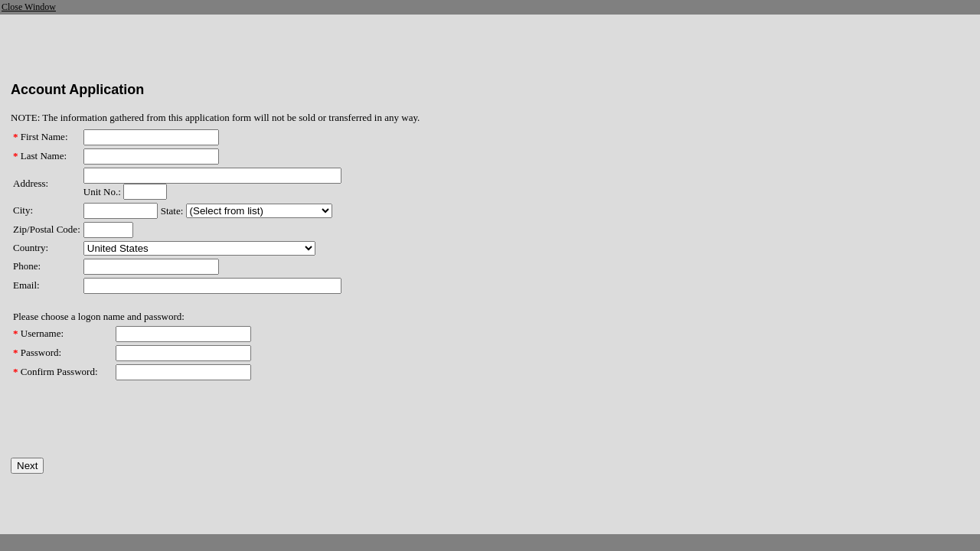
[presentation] (127, 428)
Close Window (29, 7)
